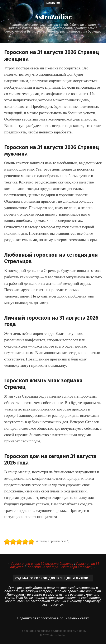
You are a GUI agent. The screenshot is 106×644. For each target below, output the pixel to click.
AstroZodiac (53, 17)
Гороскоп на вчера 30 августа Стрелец (42, 564)
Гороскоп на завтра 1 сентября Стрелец (59, 567)
